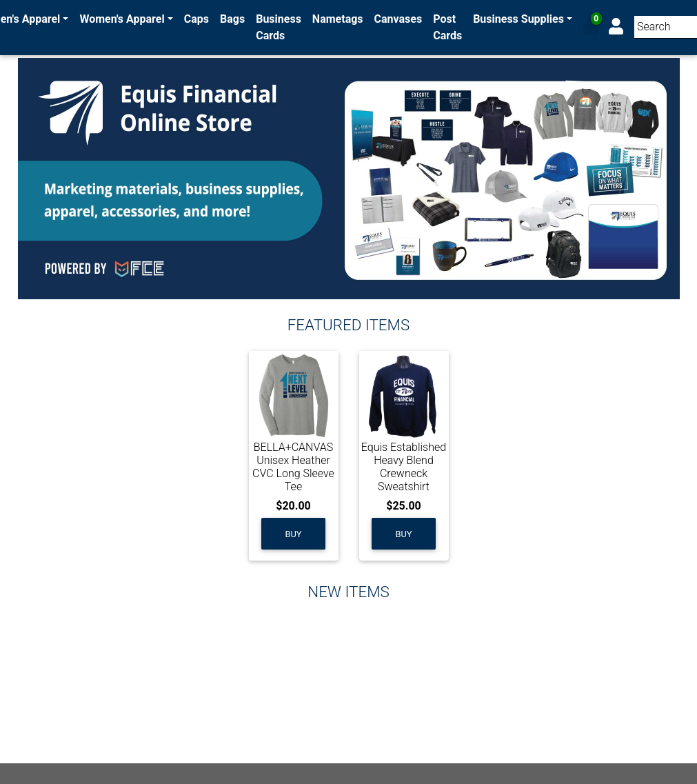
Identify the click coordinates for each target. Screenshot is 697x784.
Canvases (398, 19)
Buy (293, 534)
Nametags (338, 19)
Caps (196, 19)
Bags (232, 19)
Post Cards (447, 27)
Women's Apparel (122, 19)
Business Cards (279, 27)
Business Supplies (518, 19)
